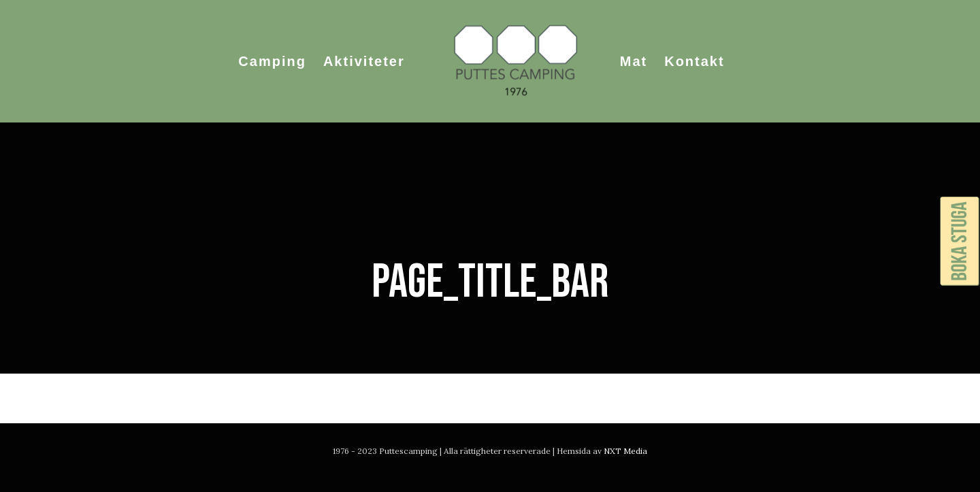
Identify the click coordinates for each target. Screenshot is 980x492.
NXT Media (625, 451)
